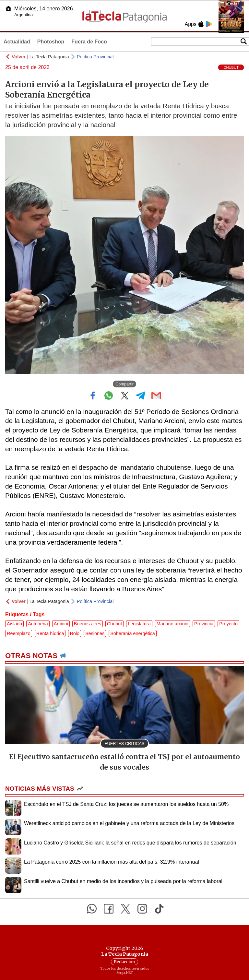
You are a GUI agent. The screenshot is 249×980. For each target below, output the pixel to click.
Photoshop (51, 42)
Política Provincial (95, 57)
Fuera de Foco (89, 42)
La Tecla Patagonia (49, 57)
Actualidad (17, 42)
